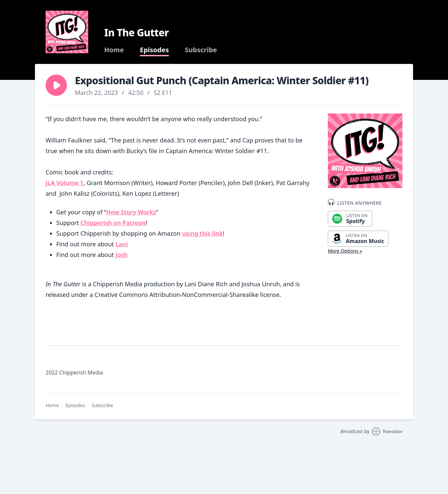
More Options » (345, 251)
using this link (203, 233)
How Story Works (131, 212)
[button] (56, 85)
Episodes (154, 50)
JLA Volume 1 (65, 183)
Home (114, 50)
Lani (122, 244)
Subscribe (201, 50)
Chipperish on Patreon (113, 223)
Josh (122, 255)
